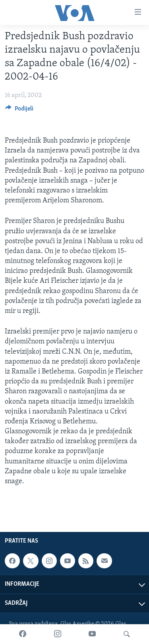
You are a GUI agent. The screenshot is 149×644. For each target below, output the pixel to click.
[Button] (19, 111)
